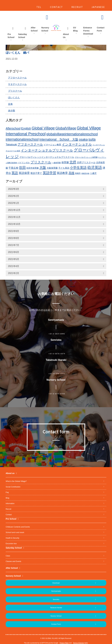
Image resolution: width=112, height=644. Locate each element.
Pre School (11, 36)
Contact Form (101, 29)
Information (10, 504)
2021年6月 (14, 252)
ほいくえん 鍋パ (17, 53)
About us (10, 473)
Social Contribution (13, 487)
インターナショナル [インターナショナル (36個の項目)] (77, 144)
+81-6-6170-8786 (57, 394)
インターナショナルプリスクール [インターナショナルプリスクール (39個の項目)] (47, 150)
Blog (7, 498)
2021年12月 (14, 210)
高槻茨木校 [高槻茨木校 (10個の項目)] (85, 173)
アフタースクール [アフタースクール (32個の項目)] (30, 144)
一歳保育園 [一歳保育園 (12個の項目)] (56, 163)
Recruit (8, 509)
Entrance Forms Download (88, 31)
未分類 (12, 111)
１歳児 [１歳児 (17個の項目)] (93, 173)
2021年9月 (14, 231)
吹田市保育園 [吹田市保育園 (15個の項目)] (33, 168)
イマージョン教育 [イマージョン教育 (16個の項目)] (52, 145)
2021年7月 (14, 245)
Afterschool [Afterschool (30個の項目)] (13, 128)
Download (56, 583)
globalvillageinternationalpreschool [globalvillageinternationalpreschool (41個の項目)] (72, 134)
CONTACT (56, 7)
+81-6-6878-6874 (57, 354)
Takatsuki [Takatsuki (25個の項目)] (11, 145)
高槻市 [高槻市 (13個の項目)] (78, 173)
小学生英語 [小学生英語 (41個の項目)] (78, 168)
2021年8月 (14, 238)
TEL (39, 7)
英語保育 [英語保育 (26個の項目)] (24, 173)
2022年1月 (14, 203)
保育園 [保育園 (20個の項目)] (65, 162)
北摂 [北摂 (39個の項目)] (73, 162)
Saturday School (23, 36)
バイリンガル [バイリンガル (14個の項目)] (24, 163)
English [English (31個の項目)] (26, 128)
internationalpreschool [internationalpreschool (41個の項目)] (22, 139)
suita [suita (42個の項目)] (92, 139)
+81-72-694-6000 (57, 374)
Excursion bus (11, 544)
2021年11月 (14, 217)
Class (8, 556)
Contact (9, 515)
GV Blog (75, 29)
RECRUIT (77, 7)
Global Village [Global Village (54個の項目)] (43, 128)
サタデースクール (17, 84)
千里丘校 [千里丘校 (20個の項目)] (13, 168)
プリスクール (15, 91)
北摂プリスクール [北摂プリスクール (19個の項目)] (86, 162)
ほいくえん (14, 97)
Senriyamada (56, 591)
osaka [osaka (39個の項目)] (83, 139)
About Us (66, 36)
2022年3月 (14, 189)
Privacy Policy (64, 643)
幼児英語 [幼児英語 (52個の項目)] (95, 167)
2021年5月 (14, 259)
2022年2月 (14, 196)
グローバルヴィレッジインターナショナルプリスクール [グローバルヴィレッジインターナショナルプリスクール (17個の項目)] (47, 157)
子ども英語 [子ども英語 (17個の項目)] (64, 168)
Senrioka (56, 599)
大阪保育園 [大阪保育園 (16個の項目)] (52, 168)
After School (34, 29)
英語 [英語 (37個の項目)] (15, 173)
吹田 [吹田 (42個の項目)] (22, 168)
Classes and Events (13, 561)
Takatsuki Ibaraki (56, 608)
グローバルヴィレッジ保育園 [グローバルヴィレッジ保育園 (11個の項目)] (86, 157)
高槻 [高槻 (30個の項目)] (71, 173)
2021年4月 (14, 266)
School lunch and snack (15, 532)
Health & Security (12, 538)
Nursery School (45, 29)
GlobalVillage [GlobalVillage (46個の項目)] (66, 128)
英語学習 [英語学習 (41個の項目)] (49, 173)
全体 (10, 104)
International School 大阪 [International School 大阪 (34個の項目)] (59, 139)
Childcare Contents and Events (18, 527)
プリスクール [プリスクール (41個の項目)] (41, 162)
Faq (7, 492)
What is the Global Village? (16, 481)
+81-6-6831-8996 (57, 334)
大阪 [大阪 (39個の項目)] (43, 168)
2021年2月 (14, 273)
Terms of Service (78, 643)
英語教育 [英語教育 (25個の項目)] (62, 173)
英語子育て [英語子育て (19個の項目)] (36, 173)
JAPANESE (98, 7)
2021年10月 (14, 224)
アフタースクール (17, 78)
